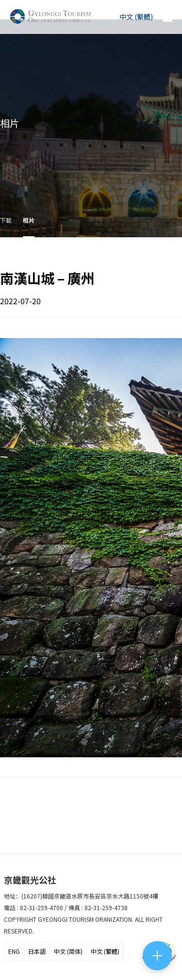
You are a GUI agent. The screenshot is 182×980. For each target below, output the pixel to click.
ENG (14, 951)
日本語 (37, 951)
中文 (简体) (68, 951)
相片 (29, 220)
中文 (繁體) (105, 951)
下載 (6, 220)
